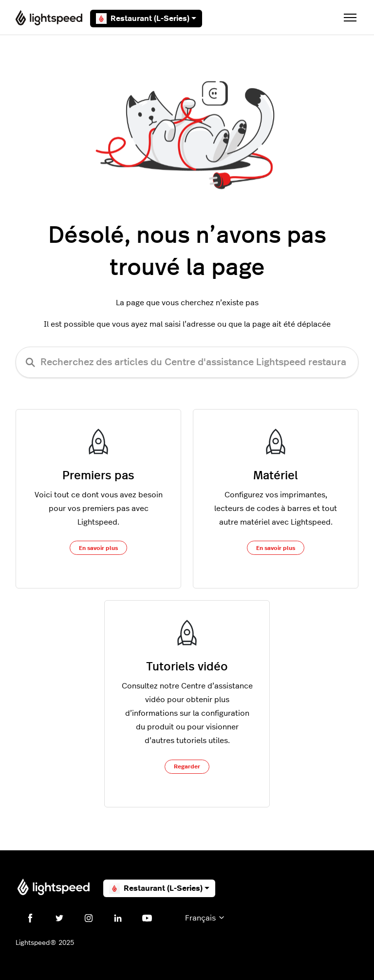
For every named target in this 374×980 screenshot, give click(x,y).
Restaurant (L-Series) (146, 19)
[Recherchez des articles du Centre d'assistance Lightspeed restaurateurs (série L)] (187, 362)
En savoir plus (98, 548)
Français (205, 918)
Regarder (187, 766)
